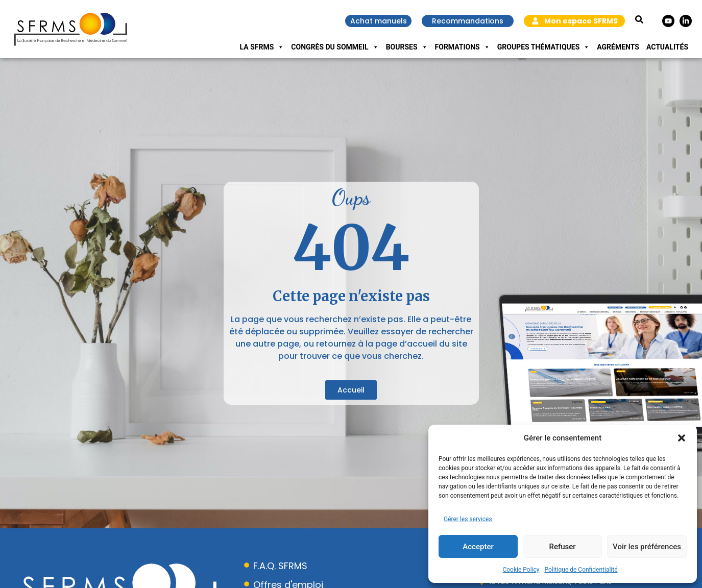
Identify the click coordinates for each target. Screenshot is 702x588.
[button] (682, 438)
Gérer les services (468, 519)
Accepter (478, 547)
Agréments (618, 47)
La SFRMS (262, 47)
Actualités (667, 47)
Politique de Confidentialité (581, 570)
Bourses (407, 47)
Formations (463, 47)
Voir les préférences (647, 547)
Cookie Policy (521, 570)
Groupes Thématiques (544, 47)
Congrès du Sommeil (335, 47)
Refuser (562, 547)
